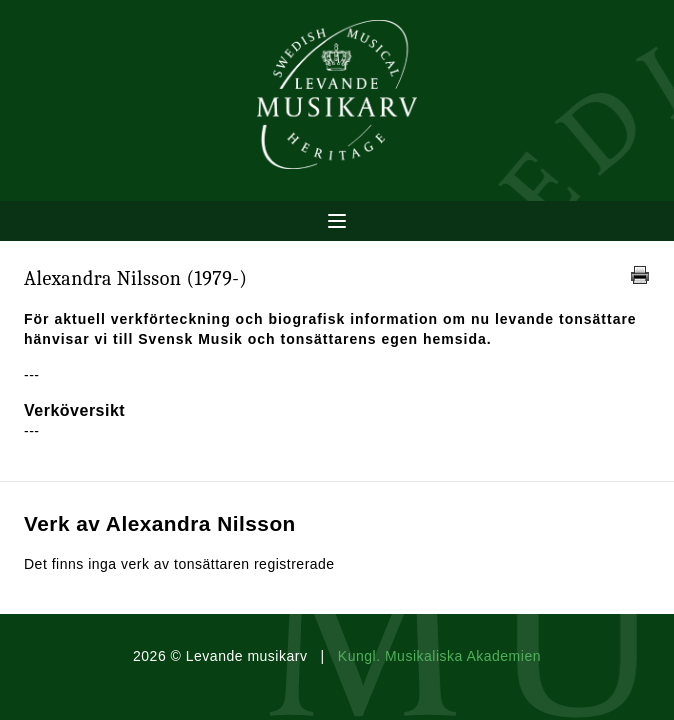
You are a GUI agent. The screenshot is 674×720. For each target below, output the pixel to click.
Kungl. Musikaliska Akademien (439, 656)
